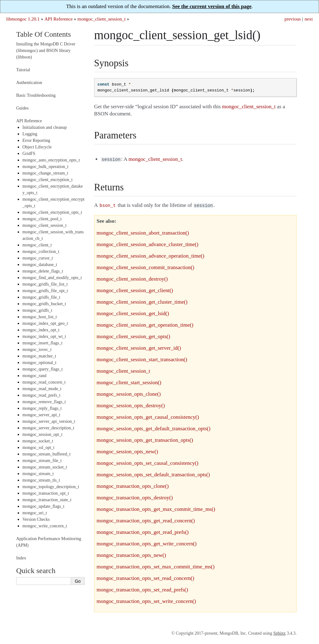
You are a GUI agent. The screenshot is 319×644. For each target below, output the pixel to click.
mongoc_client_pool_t (42, 219)
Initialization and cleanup (45, 127)
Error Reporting (36, 140)
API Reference (59, 19)
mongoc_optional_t (39, 363)
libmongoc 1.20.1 (23, 19)
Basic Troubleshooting (36, 95)
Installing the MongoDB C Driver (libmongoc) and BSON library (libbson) (46, 51)
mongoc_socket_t (38, 441)
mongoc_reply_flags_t (42, 408)
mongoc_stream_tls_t (41, 480)
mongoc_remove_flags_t (44, 402)
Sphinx (279, 632)
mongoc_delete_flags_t (43, 271)
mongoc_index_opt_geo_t (45, 323)
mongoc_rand (34, 376)
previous (293, 19)
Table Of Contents (44, 34)
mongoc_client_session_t (102, 19)
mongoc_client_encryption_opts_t (52, 212)
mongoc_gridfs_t (37, 310)
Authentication (29, 83)
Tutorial (23, 70)
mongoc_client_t (37, 245)
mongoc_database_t (40, 265)
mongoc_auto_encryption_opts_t (51, 160)
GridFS (29, 154)
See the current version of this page (212, 6)
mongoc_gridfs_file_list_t (45, 284)
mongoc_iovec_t (37, 350)
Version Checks (36, 519)
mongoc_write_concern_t (45, 526)
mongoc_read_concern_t (44, 382)
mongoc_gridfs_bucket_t (44, 304)
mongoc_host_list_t (40, 317)
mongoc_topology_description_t (51, 487)
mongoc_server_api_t (41, 415)
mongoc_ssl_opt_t (38, 448)
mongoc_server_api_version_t (49, 421)
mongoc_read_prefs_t (41, 395)
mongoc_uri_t (35, 513)
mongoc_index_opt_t (41, 330)
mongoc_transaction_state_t (47, 500)
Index (21, 558)
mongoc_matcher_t (39, 356)
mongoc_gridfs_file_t (41, 297)
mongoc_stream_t (38, 474)
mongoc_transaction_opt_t (46, 493)
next (309, 19)
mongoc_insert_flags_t (42, 343)
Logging (30, 134)
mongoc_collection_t (41, 252)
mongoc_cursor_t (38, 258)
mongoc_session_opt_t (42, 434)
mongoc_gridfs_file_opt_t (45, 291)
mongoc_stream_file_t (42, 461)
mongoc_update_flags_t (43, 506)
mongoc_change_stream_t (45, 173)
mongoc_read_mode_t (42, 389)
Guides (22, 108)
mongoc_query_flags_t (43, 369)
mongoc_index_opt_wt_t (44, 336)
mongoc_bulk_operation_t (45, 167)
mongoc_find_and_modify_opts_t (52, 278)
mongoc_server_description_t (48, 428)
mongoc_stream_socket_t (45, 467)
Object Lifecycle (37, 147)
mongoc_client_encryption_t (48, 180)
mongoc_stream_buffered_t (46, 454)
